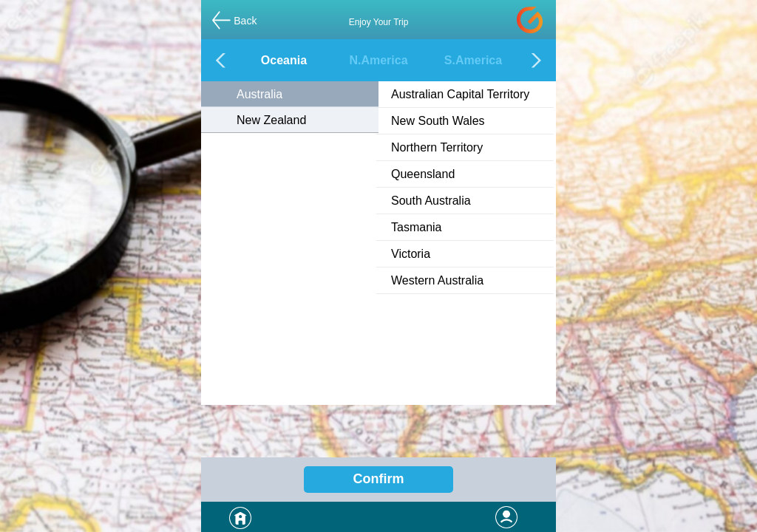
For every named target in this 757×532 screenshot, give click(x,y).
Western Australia (437, 280)
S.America (473, 60)
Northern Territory (437, 147)
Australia (259, 94)
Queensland (423, 174)
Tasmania (416, 227)
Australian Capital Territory (460, 94)
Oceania (284, 60)
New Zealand (271, 120)
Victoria (411, 254)
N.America (378, 60)
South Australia (431, 201)
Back (245, 21)
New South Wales (438, 121)
